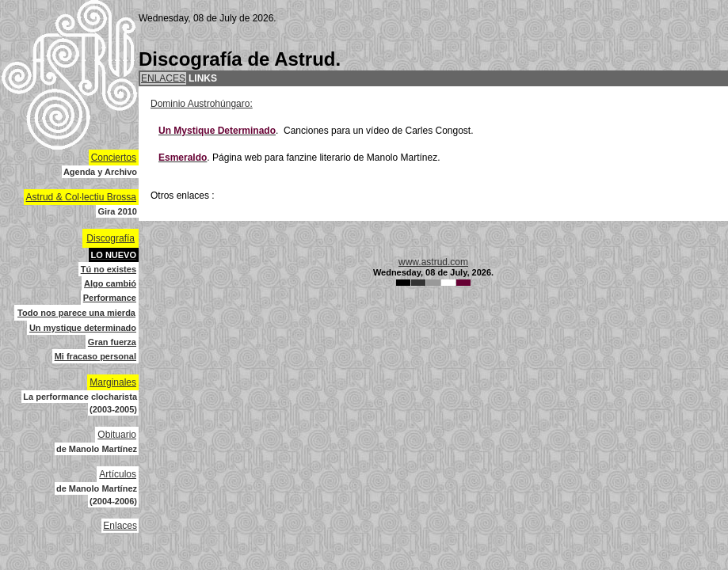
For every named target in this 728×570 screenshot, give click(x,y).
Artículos (118, 474)
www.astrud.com (433, 262)
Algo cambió (110, 283)
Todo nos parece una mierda (76, 313)
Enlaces (120, 526)
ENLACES (163, 78)
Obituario (117, 435)
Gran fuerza (112, 342)
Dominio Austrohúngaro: (202, 104)
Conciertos (114, 158)
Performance (110, 298)
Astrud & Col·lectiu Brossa (81, 197)
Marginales (113, 382)
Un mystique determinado (83, 328)
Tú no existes (109, 269)
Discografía (111, 238)
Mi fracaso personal (95, 356)
